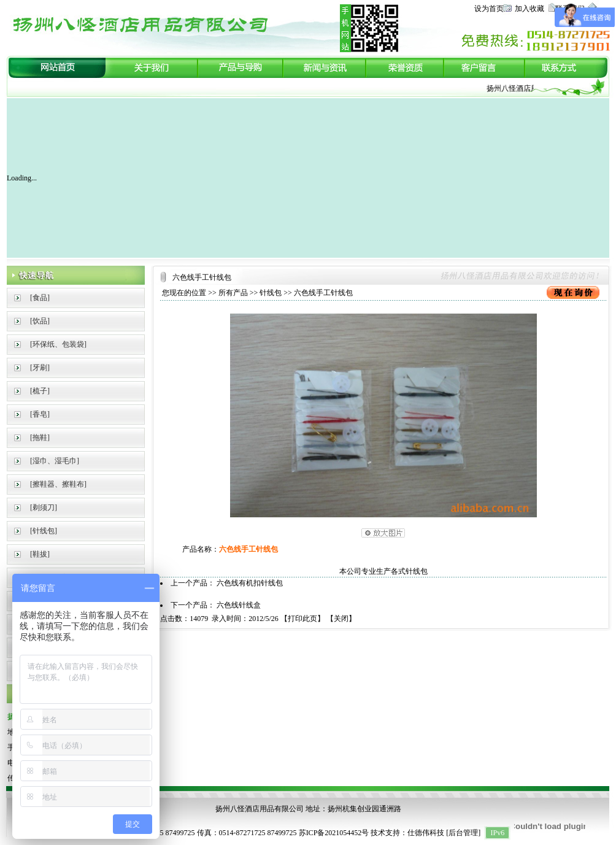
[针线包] (44, 531)
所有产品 (233, 293)
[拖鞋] (40, 438)
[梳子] (40, 391)
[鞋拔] (40, 554)
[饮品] (40, 321)
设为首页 (489, 9)
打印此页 (302, 619)
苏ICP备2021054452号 (334, 833)
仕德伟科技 (426, 833)
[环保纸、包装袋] (58, 344)
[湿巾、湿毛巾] (55, 461)
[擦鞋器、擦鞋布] (58, 484)
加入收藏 (529, 9)
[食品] (40, 298)
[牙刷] (40, 368)
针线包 (271, 293)
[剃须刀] (44, 507)
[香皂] (40, 414)
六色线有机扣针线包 (250, 583)
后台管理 (463, 833)
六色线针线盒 (239, 605)
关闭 (341, 619)
